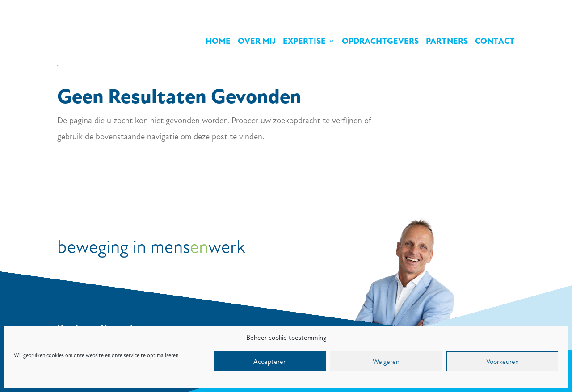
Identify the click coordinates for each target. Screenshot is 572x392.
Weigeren (386, 362)
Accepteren (270, 362)
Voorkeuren (503, 362)
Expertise (304, 42)
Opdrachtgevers (380, 42)
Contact (495, 42)
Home (218, 42)
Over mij (257, 42)
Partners (447, 42)
